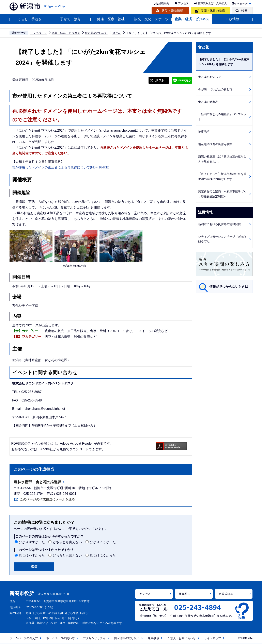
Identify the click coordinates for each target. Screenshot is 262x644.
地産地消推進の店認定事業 (215, 144)
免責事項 (153, 638)
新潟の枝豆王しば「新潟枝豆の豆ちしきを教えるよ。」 (222, 159)
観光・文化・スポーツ (151, 19)
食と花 (117, 33)
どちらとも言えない (67, 542)
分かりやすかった (32, 542)
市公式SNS (226, 594)
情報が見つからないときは (229, 287)
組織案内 (164, 3)
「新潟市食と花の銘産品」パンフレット (222, 117)
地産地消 (204, 132)
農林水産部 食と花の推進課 (37, 482)
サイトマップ (213, 638)
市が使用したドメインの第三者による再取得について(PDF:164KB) (61, 167)
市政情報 (232, 19)
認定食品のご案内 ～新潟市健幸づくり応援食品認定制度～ (222, 194)
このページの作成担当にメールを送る (47, 499)
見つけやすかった (32, 555)
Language (242, 3)
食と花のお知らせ (210, 77)
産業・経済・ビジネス (192, 19)
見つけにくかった (103, 555)
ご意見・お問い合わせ (182, 638)
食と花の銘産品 (208, 102)
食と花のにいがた (96, 33)
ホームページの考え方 (24, 638)
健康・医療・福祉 (111, 19)
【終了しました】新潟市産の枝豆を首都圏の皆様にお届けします (222, 176)
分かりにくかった (103, 542)
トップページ (38, 33)
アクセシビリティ (94, 638)
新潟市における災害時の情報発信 (219, 224)
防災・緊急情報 (172, 11)
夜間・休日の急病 (213, 11)
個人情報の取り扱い (127, 638)
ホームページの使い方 (60, 638)
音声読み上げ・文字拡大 (212, 3)
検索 (244, 11)
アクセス (183, 3)
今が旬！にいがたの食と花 (215, 89)
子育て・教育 (70, 19)
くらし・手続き (30, 19)
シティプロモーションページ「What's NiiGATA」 (222, 239)
